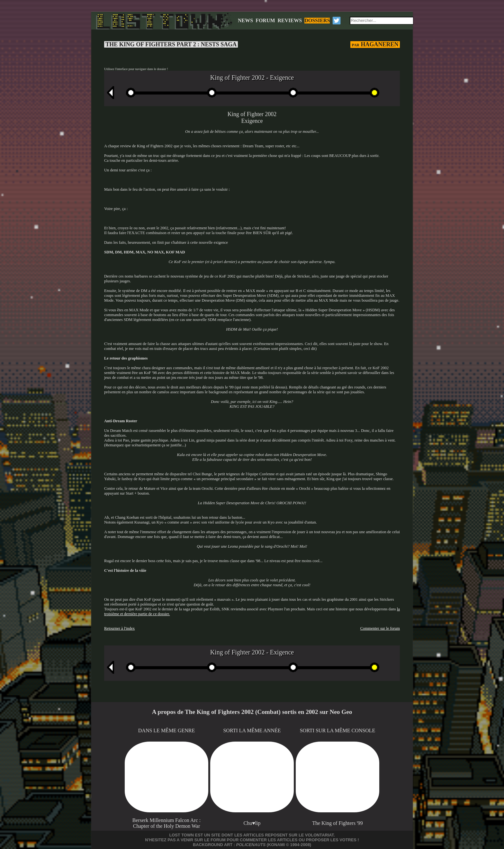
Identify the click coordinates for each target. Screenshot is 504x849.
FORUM (265, 20)
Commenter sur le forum (380, 628)
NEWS (245, 20)
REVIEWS (290, 20)
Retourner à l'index (119, 628)
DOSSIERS (317, 20)
